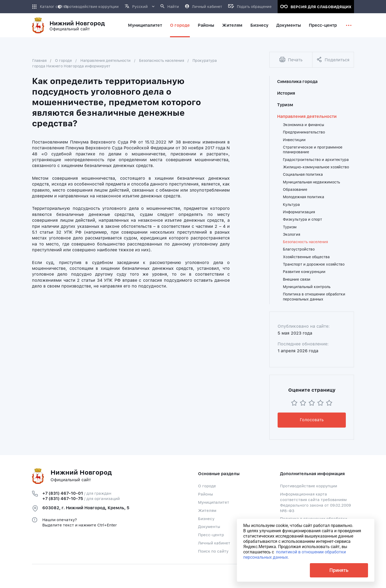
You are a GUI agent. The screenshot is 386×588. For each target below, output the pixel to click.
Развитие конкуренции (304, 272)
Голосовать (312, 420)
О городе (63, 61)
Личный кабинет (214, 543)
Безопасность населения (162, 61)
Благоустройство (299, 249)
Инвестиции (294, 140)
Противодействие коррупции (88, 7)
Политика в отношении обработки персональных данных (314, 297)
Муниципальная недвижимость (311, 182)
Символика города (297, 82)
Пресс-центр (211, 535)
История (286, 93)
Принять (339, 570)
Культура (291, 205)
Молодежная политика (304, 197)
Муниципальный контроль (307, 287)
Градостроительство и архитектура (316, 160)
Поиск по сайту (213, 551)
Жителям (207, 511)
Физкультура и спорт (302, 219)
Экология (291, 234)
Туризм (285, 105)
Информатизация (299, 212)
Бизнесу (206, 519)
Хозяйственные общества (306, 257)
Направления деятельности (105, 61)
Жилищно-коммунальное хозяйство (316, 167)
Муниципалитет (214, 502)
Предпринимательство (304, 132)
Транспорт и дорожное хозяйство (314, 264)
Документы (209, 527)
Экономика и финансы (304, 125)
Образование (295, 189)
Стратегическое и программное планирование (313, 150)
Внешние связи (297, 279)
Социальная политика (303, 174)
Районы (206, 494)
